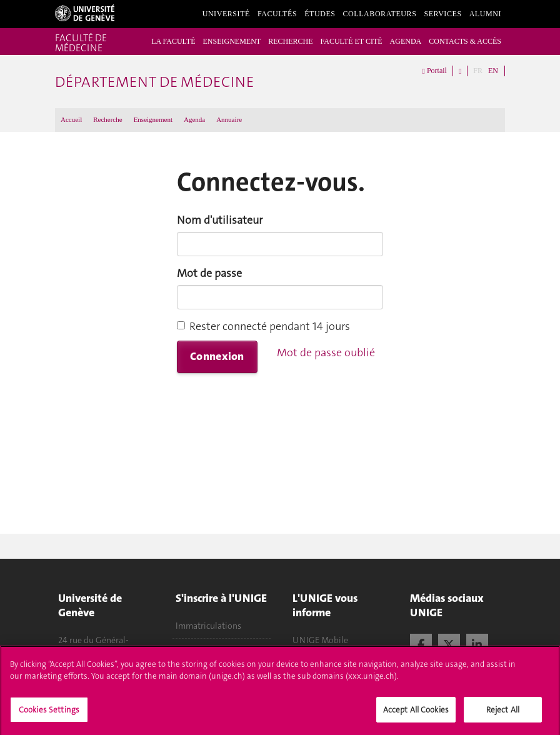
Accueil (71, 119)
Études (320, 14)
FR (478, 71)
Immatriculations (208, 626)
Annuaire (229, 119)
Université (226, 14)
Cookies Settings (49, 718)
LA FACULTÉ (173, 41)
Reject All (503, 718)
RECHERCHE (290, 41)
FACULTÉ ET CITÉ (351, 41)
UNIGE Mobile (320, 640)
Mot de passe (209, 273)
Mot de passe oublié (326, 352)
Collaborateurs (380, 14)
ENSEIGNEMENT (232, 41)
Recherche (107, 119)
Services (442, 14)
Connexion (217, 356)
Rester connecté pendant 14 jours (263, 326)
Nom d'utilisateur (220, 220)
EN (493, 71)
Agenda (194, 119)
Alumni (485, 14)
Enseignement (153, 119)
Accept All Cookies (416, 718)
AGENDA (406, 41)
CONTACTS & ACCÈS (465, 41)
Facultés (277, 14)
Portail (435, 71)
